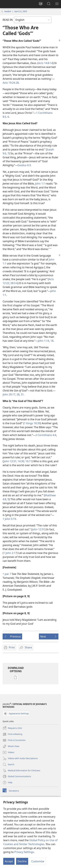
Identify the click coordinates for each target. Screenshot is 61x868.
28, (18, 394)
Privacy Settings (24, 852)
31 (22, 394)
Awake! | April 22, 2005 (16, 11)
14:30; (21, 461)
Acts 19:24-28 (11, 83)
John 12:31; (10, 461)
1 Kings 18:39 (32, 423)
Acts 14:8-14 (46, 63)
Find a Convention (14, 740)
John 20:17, (9, 394)
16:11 (28, 461)
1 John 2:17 (10, 553)
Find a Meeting (12, 734)
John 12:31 (38, 529)
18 (52, 341)
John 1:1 (40, 184)
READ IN (8, 20)
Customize (38, 861)
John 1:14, (44, 341)
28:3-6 (14, 283)
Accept (9, 861)
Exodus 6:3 (24, 165)
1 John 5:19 (9, 519)
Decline (22, 861)
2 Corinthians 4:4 (46, 435)
